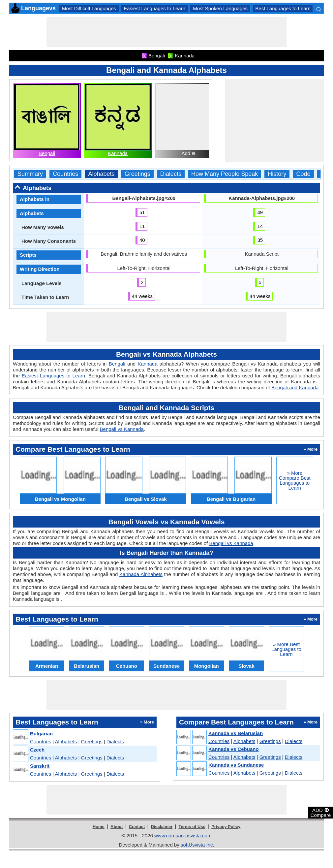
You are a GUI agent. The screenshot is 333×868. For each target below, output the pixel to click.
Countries (65, 174)
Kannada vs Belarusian (236, 733)
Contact (137, 827)
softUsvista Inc (197, 845)
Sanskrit (40, 766)
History (277, 174)
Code (303, 174)
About (117, 827)
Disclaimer (162, 827)
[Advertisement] (166, 32)
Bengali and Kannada (295, 387)
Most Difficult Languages (89, 8)
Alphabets (101, 174)
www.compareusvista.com (183, 836)
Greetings (137, 174)
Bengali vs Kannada (122, 429)
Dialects (171, 174)
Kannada (118, 153)
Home (99, 827)
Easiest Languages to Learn (154, 8)
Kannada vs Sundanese (236, 765)
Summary (30, 174)
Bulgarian (41, 734)
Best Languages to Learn (283, 8)
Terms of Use (192, 827)
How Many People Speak (225, 174)
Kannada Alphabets (141, 574)
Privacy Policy (226, 827)
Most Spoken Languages (220, 8)
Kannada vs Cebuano (234, 749)
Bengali (47, 153)
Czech (37, 750)
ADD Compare (321, 812)
